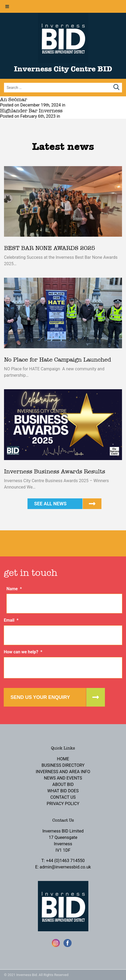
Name (14, 589)
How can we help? (23, 652)
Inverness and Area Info (63, 772)
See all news (50, 504)
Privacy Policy (63, 804)
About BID (63, 784)
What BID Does (63, 791)
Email (11, 620)
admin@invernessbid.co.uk (65, 867)
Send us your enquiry (40, 697)
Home (63, 759)
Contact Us (63, 797)
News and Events (63, 778)
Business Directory (63, 765)
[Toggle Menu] (7, 6)
